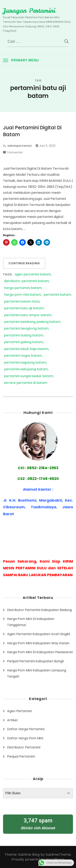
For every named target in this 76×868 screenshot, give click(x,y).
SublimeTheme (58, 855)
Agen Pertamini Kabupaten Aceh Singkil (39, 634)
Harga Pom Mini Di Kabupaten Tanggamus (31, 622)
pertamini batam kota (22, 302)
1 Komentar (15, 152)
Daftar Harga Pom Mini (25, 738)
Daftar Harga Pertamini (26, 729)
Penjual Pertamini (21, 756)
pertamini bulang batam (24, 336)
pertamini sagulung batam (25, 363)
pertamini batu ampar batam (28, 315)
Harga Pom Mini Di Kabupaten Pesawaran (40, 652)
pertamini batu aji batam (24, 308)
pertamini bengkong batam (26, 329)
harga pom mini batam (22, 295)
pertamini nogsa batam (23, 356)
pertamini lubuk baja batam (26, 349)
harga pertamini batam (23, 288)
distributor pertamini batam (26, 281)
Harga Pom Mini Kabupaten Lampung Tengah (37, 673)
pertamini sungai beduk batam (29, 376)
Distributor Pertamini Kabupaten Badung (39, 610)
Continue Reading (24, 263)
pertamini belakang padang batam (32, 322)
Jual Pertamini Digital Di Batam (32, 131)
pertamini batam (57, 295)
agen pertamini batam (33, 275)
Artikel (12, 720)
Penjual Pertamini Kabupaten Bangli (35, 661)
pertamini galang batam (24, 342)
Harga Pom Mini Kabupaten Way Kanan (38, 643)
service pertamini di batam (26, 383)
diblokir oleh (38, 824)
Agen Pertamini (19, 711)
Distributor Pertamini (24, 747)
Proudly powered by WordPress (38, 859)
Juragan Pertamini (29, 11)
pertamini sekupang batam (26, 369)
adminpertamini (19, 146)
